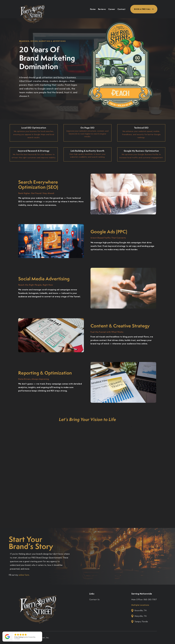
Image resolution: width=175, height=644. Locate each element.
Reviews (102, 9)
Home (93, 9)
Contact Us (94, 599)
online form (24, 575)
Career (112, 9)
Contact (121, 9)
